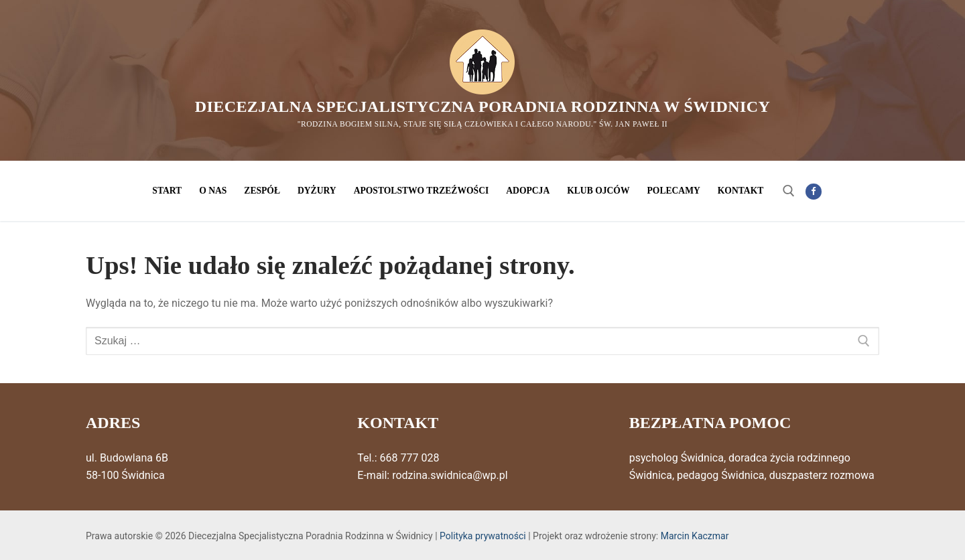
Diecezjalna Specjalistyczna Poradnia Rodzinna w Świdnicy (482, 107)
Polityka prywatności (483, 536)
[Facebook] (813, 191)
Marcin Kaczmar (695, 536)
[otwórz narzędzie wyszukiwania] (789, 191)
